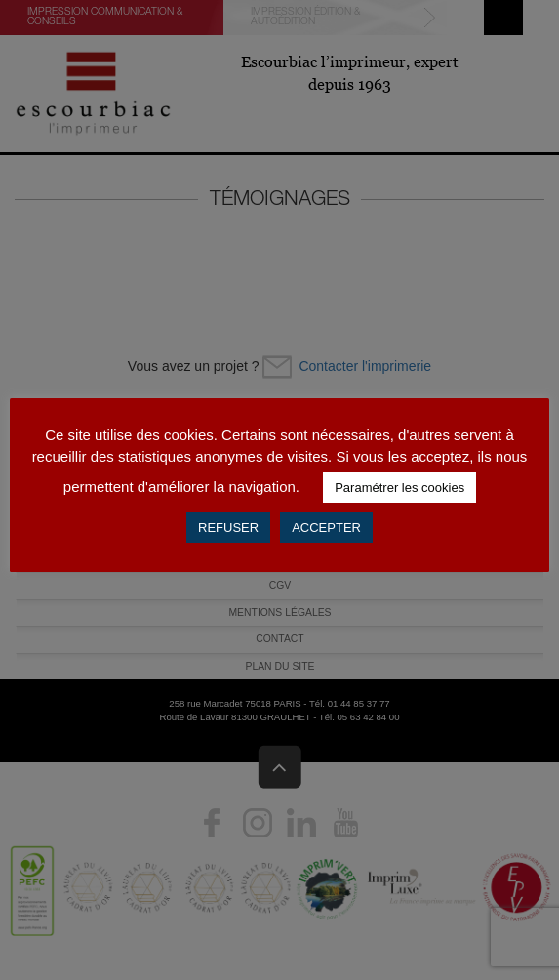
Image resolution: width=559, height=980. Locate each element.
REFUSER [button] (228, 528)
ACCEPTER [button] (326, 528)
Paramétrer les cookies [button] (399, 488)
